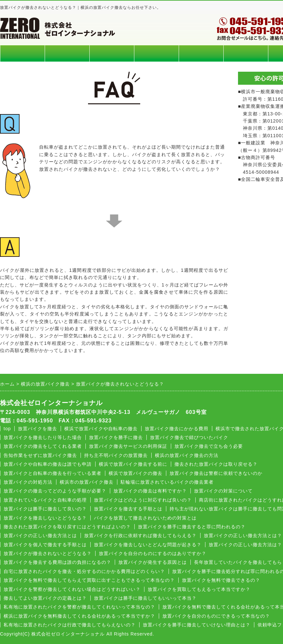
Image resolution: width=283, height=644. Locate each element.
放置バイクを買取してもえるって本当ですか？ (199, 589)
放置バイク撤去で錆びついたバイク (189, 437)
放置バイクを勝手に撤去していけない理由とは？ (197, 625)
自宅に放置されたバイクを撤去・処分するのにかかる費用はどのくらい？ (84, 571)
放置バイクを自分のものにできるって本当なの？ (216, 616)
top (7, 429)
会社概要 (246, 53)
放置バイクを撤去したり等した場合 (43, 437)
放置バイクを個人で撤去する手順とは (45, 545)
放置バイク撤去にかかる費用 (177, 429)
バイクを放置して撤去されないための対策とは (145, 518)
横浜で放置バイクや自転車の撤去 (101, 429)
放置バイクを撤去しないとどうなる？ (45, 518)
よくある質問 (201, 53)
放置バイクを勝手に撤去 (116, 437)
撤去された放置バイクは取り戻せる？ (216, 464)
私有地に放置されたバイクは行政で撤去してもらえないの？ (70, 625)
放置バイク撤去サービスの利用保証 (128, 446)
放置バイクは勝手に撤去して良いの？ (45, 509)
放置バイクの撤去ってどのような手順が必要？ (55, 491)
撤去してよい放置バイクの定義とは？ (45, 598)
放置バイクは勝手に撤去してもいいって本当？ (145, 598)
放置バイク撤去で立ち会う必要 (209, 446)
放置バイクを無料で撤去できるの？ (221, 580)
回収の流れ (156, 53)
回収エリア (112, 53)
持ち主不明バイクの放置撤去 (116, 455)
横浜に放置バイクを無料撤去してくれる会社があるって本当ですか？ (79, 616)
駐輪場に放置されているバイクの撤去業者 (167, 482)
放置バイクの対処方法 (28, 482)
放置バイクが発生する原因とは (153, 562)
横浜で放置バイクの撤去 (135, 473)
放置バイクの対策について (223, 491)
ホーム (22, 53)
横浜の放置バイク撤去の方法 (187, 455)
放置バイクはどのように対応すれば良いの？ (143, 500)
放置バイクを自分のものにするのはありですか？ (153, 553)
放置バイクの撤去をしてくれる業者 (43, 446)
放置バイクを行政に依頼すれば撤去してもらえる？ (140, 535)
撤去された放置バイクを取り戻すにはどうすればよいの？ (67, 527)
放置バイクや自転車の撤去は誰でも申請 (48, 464)
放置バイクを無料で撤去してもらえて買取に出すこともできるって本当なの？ (89, 580)
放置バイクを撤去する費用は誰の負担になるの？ (57, 562)
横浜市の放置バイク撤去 (87, 482)
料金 (67, 53)
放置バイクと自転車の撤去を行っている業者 (52, 473)
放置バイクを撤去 (37, 429)
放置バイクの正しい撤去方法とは (40, 535)
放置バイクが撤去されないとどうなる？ (48, 553)
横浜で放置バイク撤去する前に (133, 464)
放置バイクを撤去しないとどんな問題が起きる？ (148, 545)
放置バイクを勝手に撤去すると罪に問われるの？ (192, 527)
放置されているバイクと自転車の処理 (45, 500)
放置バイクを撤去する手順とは (128, 509)
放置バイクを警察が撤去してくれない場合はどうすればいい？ (72, 589)
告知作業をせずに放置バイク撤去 (40, 455)
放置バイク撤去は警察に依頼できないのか (216, 473)
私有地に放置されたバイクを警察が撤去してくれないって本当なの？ (79, 607)
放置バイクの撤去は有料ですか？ (150, 491)
